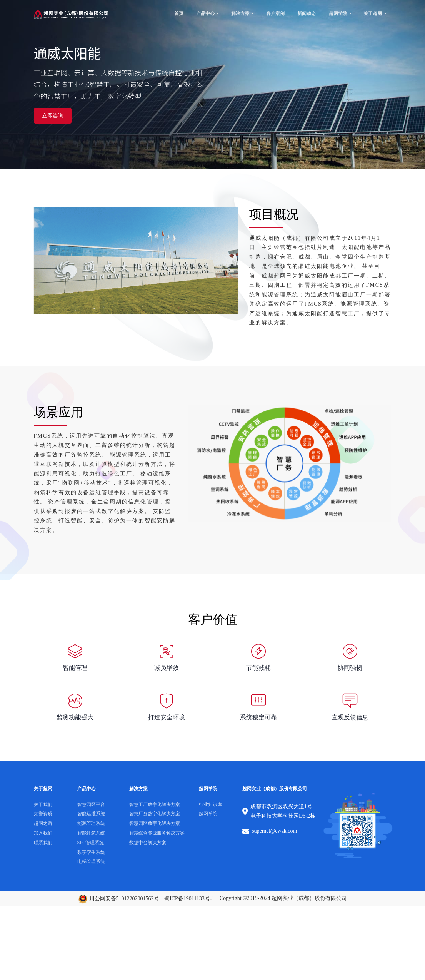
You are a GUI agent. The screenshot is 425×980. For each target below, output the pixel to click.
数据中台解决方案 (148, 842)
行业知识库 (210, 804)
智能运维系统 (91, 814)
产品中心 (206, 13)
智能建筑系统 (91, 833)
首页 (179, 13)
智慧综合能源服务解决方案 (157, 833)
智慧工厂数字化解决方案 (155, 804)
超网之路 (43, 823)
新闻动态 (307, 13)
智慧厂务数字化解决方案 (155, 814)
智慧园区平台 (91, 804)
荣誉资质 (43, 814)
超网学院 (338, 13)
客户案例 (275, 13)
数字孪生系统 (91, 852)
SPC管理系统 (91, 842)
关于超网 (373, 13)
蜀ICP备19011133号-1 (189, 898)
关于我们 (43, 804)
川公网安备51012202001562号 (119, 898)
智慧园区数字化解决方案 (155, 823)
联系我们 (43, 842)
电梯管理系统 (91, 861)
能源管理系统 (91, 823)
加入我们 (43, 833)
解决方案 (240, 13)
